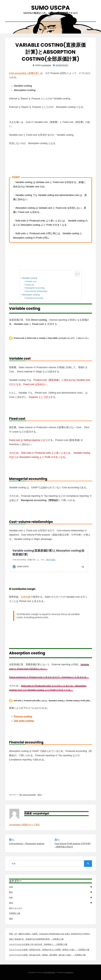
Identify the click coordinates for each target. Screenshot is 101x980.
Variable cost (31, 281)
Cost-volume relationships (36, 291)
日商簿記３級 (15, 913)
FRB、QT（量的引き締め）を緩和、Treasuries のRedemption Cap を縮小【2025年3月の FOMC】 (50, 934)
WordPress (69, 972)
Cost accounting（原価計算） (25, 73)
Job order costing (24, 721)
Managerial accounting (35, 288)
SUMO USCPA (50, 8)
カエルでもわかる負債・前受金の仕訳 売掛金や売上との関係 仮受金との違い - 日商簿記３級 (49, 950)
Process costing (23, 716)
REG (50, 903)
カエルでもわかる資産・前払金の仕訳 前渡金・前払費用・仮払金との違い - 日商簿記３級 (47, 955)
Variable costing (30, 278)
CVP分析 (26, 597)
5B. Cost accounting (28, 795)
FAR (50, 898)
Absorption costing (31, 295)
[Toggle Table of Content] (76, 274)
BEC (40, 795)
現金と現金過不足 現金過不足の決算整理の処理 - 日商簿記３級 (36, 939)
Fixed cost (30, 285)
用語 (11, 919)
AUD (50, 887)
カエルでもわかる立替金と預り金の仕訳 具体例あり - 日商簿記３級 (38, 944)
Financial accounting (34, 298)
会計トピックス (16, 908)
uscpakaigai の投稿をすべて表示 (24, 825)
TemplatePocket (50, 972)
